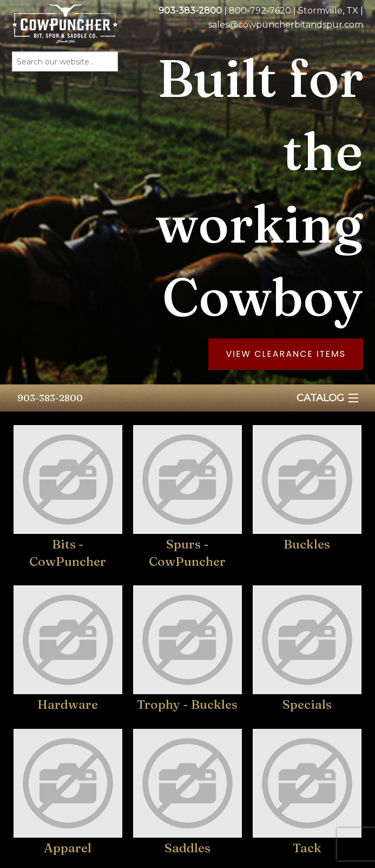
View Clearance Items (286, 354)
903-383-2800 (50, 398)
